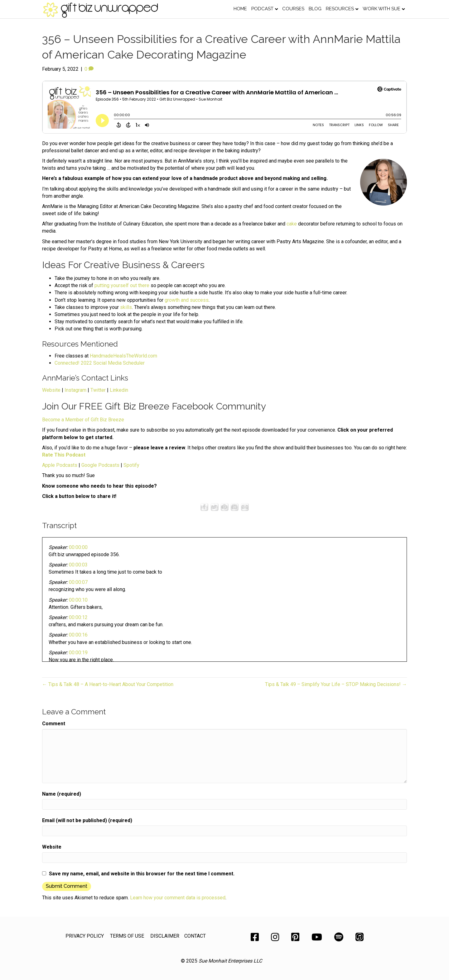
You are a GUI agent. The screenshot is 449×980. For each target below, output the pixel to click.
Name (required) (62, 794)
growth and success (187, 300)
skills (126, 307)
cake (292, 224)
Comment (54, 724)
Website (51, 390)
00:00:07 (78, 582)
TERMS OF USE (127, 936)
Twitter (98, 390)
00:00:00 (78, 547)
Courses (293, 9)
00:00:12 (78, 617)
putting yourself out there (122, 285)
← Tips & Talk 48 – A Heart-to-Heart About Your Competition (108, 684)
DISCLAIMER (165, 936)
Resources (340, 9)
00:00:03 (78, 565)
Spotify (131, 465)
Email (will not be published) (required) (87, 820)
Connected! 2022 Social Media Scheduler (100, 363)
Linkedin (119, 390)
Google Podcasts (100, 465)
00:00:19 (78, 653)
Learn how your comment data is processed (178, 898)
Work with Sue (381, 9)
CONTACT (195, 936)
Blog (315, 9)
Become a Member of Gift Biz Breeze (83, 420)
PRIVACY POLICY (85, 936)
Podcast (262, 9)
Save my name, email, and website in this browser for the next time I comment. (142, 874)
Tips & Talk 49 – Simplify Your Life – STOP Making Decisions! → (336, 684)
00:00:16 (78, 635)
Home (240, 9)
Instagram (75, 390)
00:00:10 (78, 600)
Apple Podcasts (60, 465)
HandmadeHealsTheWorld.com (123, 356)
